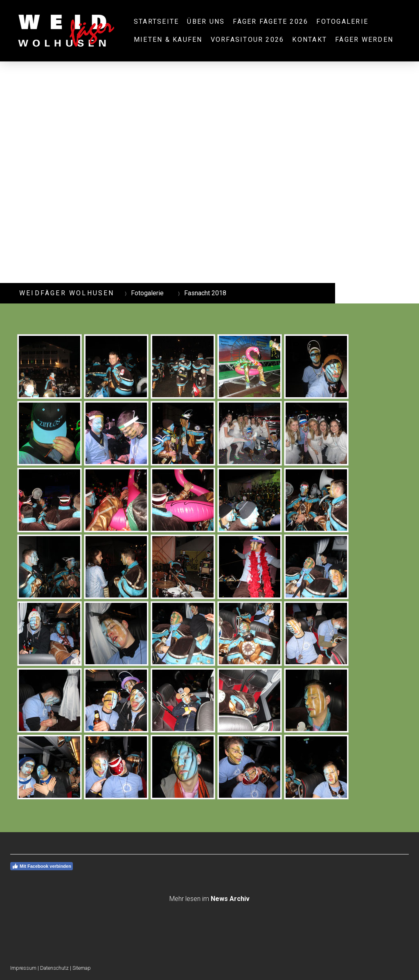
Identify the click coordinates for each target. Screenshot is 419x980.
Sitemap (82, 968)
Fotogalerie (342, 22)
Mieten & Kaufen (168, 40)
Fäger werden (364, 40)
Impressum (23, 968)
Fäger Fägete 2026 (270, 22)
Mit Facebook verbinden (42, 866)
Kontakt (310, 40)
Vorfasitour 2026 (248, 40)
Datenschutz (54, 968)
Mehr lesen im (209, 899)
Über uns (206, 22)
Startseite (156, 22)
